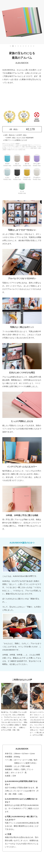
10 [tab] (34, 46)
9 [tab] (31, 46)
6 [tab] (23, 46)
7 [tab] (26, 46)
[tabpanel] (22, 22)
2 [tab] (13, 46)
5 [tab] (21, 46)
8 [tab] (29, 46)
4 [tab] (18, 46)
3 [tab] (16, 46)
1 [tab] (10, 46)
